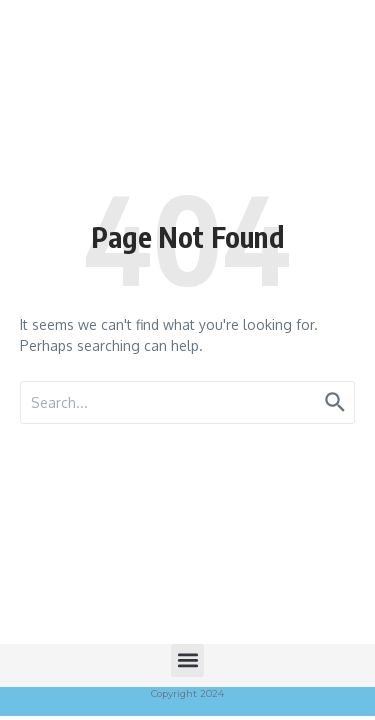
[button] (187, 660)
